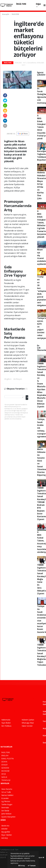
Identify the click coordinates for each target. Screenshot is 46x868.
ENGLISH (5, 755)
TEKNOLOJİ (6, 780)
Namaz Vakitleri (7, 795)
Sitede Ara (5, 826)
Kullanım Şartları (28, 720)
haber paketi (5, 860)
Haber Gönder (27, 726)
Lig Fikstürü (6, 801)
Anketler (4, 829)
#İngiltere (8, 379)
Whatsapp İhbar (28, 723)
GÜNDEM (5, 768)
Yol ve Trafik (6, 792)
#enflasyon (18, 379)
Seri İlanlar (5, 811)
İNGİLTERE (21, 4)
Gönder (27, 397)
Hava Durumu (7, 789)
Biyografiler (6, 832)
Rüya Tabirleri (7, 835)
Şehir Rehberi (6, 814)
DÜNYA (4, 762)
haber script (5, 865)
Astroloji (5, 838)
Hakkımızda (6, 720)
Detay (22, 866)
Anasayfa (6, 14)
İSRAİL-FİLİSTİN (7, 759)
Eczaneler (5, 798)
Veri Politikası (6, 726)
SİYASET (5, 765)
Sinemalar (5, 808)
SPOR (4, 774)
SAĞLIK (4, 777)
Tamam (32, 866)
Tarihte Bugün (7, 804)
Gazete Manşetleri (8, 817)
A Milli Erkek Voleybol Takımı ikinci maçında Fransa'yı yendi (41, 127)
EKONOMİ (5, 771)
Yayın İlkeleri (6, 723)
